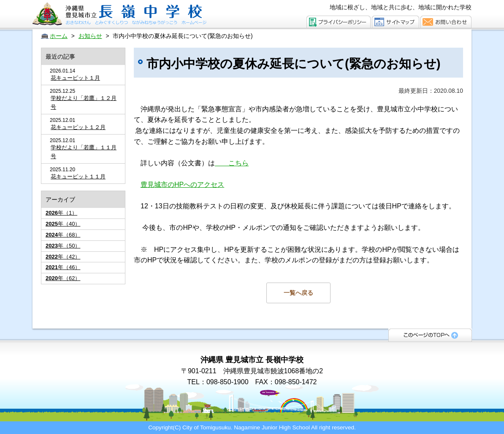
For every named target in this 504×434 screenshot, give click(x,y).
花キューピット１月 (75, 78)
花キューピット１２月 (78, 127)
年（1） (61, 213)
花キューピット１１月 (78, 177)
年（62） (63, 278)
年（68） (63, 235)
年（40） (63, 224)
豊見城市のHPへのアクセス (182, 185)
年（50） (63, 246)
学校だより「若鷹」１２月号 (84, 102)
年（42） (63, 257)
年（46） (63, 267)
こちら (232, 163)
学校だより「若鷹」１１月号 (84, 152)
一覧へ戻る (298, 293)
